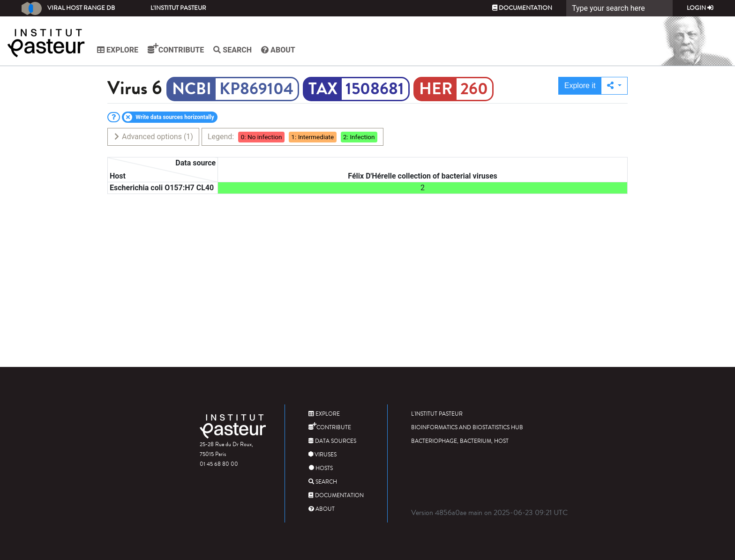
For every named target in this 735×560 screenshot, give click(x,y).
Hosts (321, 468)
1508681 (375, 89)
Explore (118, 50)
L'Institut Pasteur (178, 8)
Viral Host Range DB (68, 8)
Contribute (176, 49)
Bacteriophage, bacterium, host (460, 441)
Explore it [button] (580, 86)
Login (700, 8)
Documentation (522, 8)
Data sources (332, 441)
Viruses (322, 455)
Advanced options (153, 137)
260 (474, 89)
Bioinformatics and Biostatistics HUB (467, 428)
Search (232, 50)
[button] (614, 86)
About (278, 50)
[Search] (619, 8)
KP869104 (256, 89)
